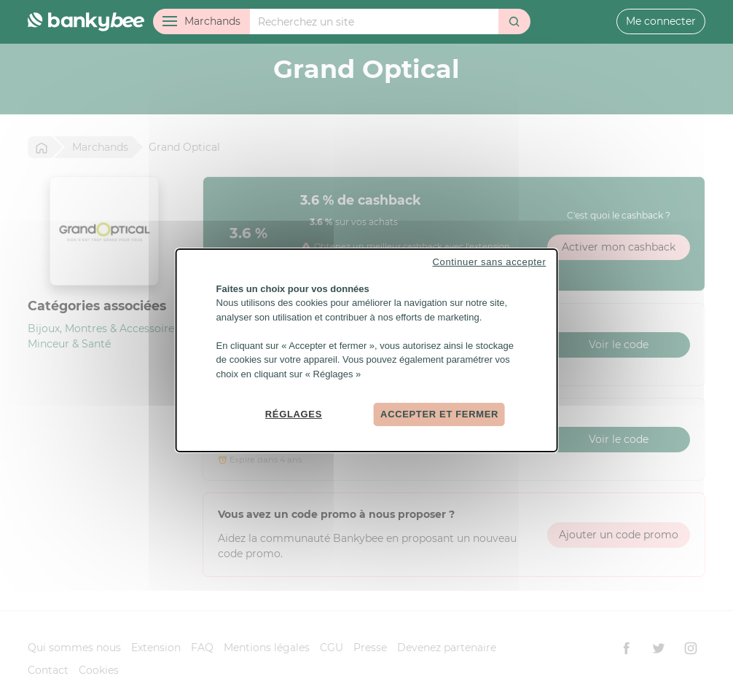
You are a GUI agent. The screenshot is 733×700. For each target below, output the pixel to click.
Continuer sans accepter (490, 261)
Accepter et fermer (439, 414)
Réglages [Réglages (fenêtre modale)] (294, 414)
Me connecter (661, 21)
